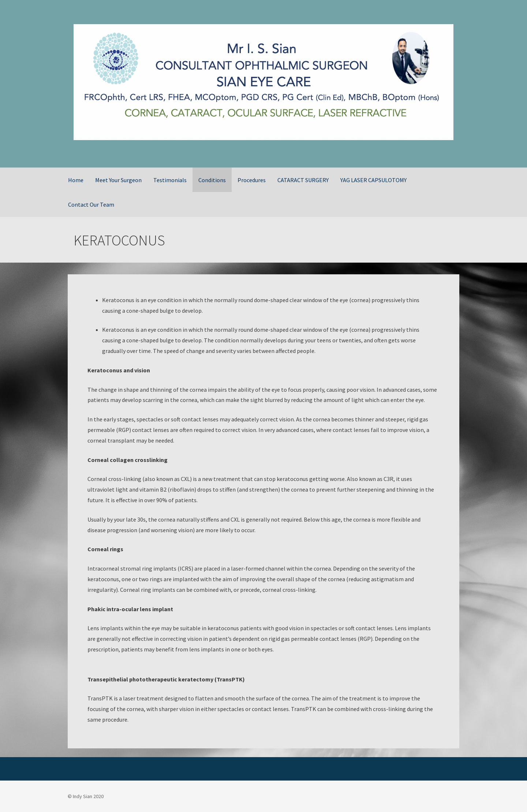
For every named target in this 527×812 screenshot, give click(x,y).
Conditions (212, 180)
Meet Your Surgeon (118, 180)
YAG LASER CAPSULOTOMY (373, 180)
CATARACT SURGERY (303, 180)
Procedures (252, 180)
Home (76, 180)
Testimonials (170, 180)
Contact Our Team (91, 204)
